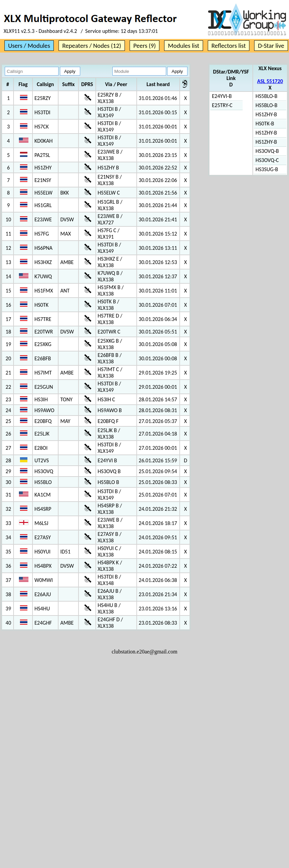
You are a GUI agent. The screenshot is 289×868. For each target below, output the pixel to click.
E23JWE (43, 219)
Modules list (183, 46)
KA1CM (43, 495)
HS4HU (42, 609)
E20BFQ (43, 421)
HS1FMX (44, 291)
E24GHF (43, 623)
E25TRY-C (222, 105)
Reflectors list (229, 46)
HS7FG (42, 234)
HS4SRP (43, 509)
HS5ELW (43, 193)
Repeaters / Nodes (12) (92, 46)
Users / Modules (29, 46)
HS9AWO (45, 410)
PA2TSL (42, 155)
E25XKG (43, 344)
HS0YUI (43, 552)
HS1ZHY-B (266, 114)
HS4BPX (43, 566)
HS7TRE (43, 319)
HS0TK (42, 305)
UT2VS (42, 460)
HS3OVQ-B (267, 151)
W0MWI (44, 580)
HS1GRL (43, 205)
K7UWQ (43, 276)
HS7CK (42, 127)
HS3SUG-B (267, 169)
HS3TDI (42, 112)
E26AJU (43, 594)
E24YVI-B (222, 96)
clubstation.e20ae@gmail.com (144, 652)
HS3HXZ (43, 262)
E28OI (41, 448)
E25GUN (44, 387)
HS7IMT (43, 373)
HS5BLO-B (266, 96)
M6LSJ (41, 523)
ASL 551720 (270, 81)
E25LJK (42, 434)
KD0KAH (44, 141)
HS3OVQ (44, 471)
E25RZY (43, 98)
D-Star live (271, 46)
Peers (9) (144, 46)
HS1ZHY (43, 168)
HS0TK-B (265, 124)
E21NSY (43, 180)
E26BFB (43, 358)
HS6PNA (43, 248)
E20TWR (44, 332)
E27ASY (43, 537)
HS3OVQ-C (267, 160)
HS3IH (41, 399)
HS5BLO (43, 482)
